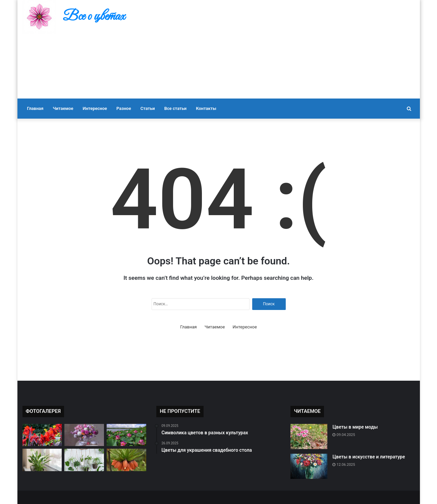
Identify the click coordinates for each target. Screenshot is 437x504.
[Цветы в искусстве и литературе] (309, 466)
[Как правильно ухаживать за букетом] (84, 435)
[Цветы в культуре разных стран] (126, 435)
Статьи (148, 108)
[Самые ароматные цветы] (126, 460)
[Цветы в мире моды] (309, 436)
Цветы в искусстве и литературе (369, 457)
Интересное (95, 108)
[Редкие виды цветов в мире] (42, 435)
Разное (124, 108)
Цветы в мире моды (355, 427)
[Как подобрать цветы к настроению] (84, 460)
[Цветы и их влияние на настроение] (42, 460)
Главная (35, 108)
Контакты (206, 108)
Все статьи (176, 108)
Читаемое (63, 108)
